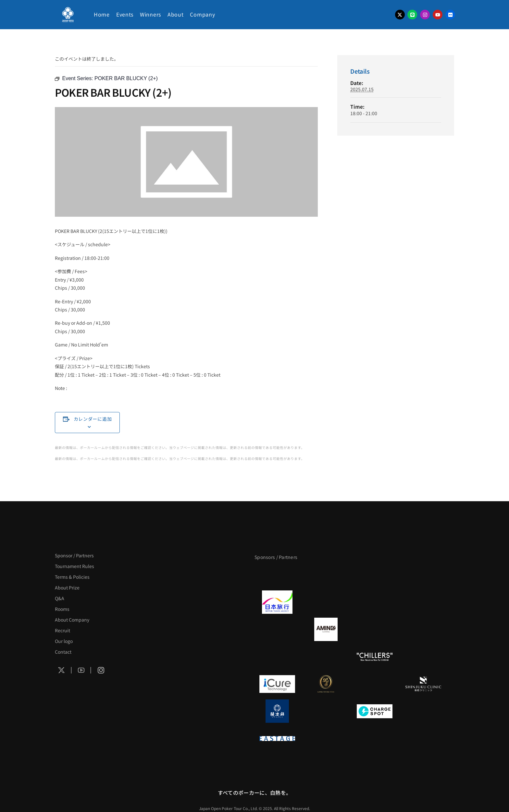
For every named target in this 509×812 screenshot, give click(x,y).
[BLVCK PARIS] (326, 575)
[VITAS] (326, 629)
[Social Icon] (62, 670)
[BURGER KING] (277, 629)
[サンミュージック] (375, 575)
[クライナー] (375, 629)
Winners (150, 14)
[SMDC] (423, 711)
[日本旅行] (277, 602)
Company (202, 14)
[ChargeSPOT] (375, 711)
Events (125, 14)
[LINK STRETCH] (326, 684)
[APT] (277, 575)
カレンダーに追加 (93, 419)
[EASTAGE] (277, 738)
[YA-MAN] (423, 629)
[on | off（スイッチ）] (423, 657)
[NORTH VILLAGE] (326, 711)
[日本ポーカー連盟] (326, 738)
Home (102, 14)
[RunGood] (326, 657)
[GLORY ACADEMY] (326, 602)
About (176, 14)
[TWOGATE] (375, 602)
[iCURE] (277, 684)
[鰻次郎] (277, 711)
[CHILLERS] (375, 657)
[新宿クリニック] (423, 684)
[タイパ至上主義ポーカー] (423, 575)
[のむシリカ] (277, 657)
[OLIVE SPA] (375, 684)
